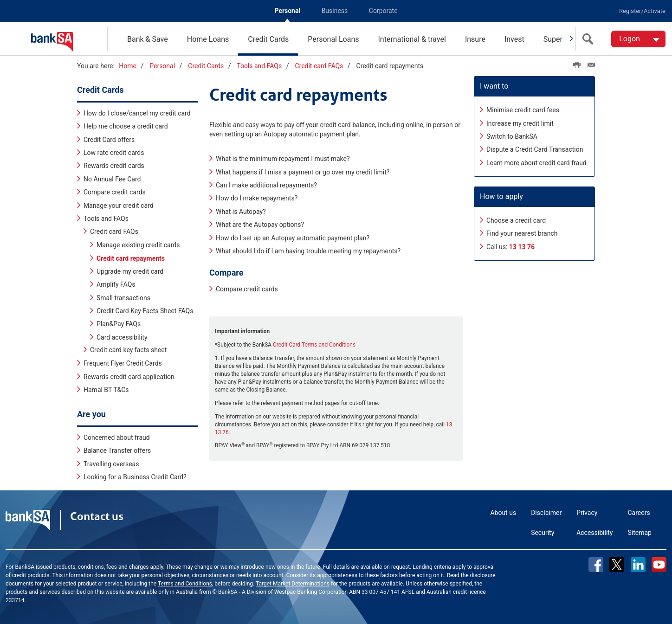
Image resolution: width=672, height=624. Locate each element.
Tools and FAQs (259, 66)
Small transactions (123, 297)
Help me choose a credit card (126, 126)
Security (543, 533)
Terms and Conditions (185, 584)
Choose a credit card (516, 220)
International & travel (412, 39)
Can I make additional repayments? (266, 185)
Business (335, 11)
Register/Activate (642, 11)
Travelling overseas (111, 463)
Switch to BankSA (512, 136)
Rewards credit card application (129, 376)
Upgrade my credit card (130, 271)
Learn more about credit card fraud (536, 162)
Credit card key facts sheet (128, 350)
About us (503, 513)
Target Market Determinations (293, 584)
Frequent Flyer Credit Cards (123, 363)
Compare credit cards (115, 192)
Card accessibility (122, 337)
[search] (590, 39)
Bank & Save (148, 39)
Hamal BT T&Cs (106, 390)
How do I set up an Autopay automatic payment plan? (293, 238)
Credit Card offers (109, 139)
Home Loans (208, 39)
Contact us (97, 516)
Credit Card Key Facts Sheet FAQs (145, 310)
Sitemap (640, 533)
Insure (475, 39)
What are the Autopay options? (260, 225)
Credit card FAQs (319, 66)
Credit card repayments (131, 258)
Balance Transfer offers (117, 450)
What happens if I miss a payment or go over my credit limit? (303, 172)
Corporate (383, 11)
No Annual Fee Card (112, 179)
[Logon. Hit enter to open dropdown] (638, 39)
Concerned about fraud (117, 437)
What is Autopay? (241, 211)
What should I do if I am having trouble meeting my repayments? (308, 251)
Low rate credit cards (114, 153)
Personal (287, 11)
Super (553, 39)
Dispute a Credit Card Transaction (535, 149)
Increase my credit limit (520, 123)
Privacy (587, 513)
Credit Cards (268, 39)
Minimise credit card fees (523, 110)
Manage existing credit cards (138, 244)
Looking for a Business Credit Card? (135, 477)
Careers (639, 513)
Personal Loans (333, 39)
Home (128, 66)
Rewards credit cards (114, 166)
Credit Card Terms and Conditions (314, 344)
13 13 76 (522, 246)
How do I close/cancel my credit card (137, 113)
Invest (514, 39)
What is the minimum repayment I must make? (283, 159)
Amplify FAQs (116, 284)
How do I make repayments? (257, 198)
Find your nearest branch (522, 233)
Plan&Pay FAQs (119, 324)
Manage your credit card (119, 205)
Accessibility (594, 533)
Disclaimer (546, 513)
